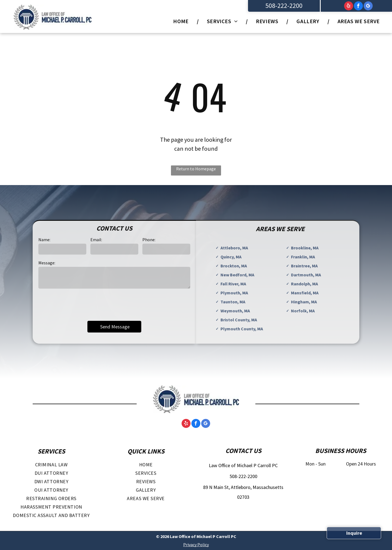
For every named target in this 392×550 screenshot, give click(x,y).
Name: (44, 240)
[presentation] (80, 304)
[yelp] (349, 7)
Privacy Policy (196, 545)
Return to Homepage (196, 169)
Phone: (149, 240)
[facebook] (358, 7)
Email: (96, 240)
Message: (47, 263)
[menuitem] (182, 21)
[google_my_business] (368, 7)
